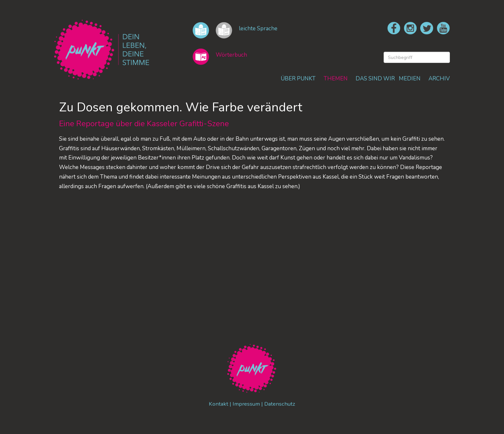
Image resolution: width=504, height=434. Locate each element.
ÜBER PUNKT (298, 79)
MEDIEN (410, 79)
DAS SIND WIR (375, 79)
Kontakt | (220, 404)
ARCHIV (439, 79)
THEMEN (336, 79)
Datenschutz (280, 404)
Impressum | (248, 404)
